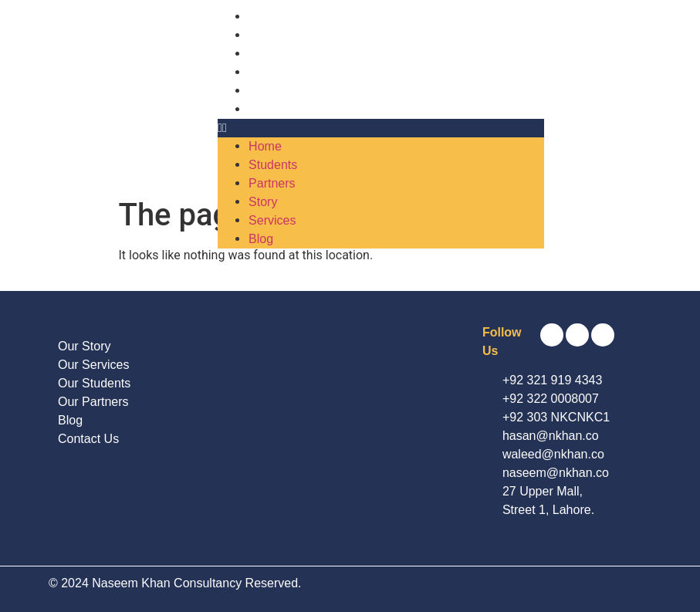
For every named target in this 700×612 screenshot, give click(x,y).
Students (273, 35)
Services (272, 91)
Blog (261, 109)
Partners (272, 54)
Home (265, 17)
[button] (381, 128)
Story (263, 72)
